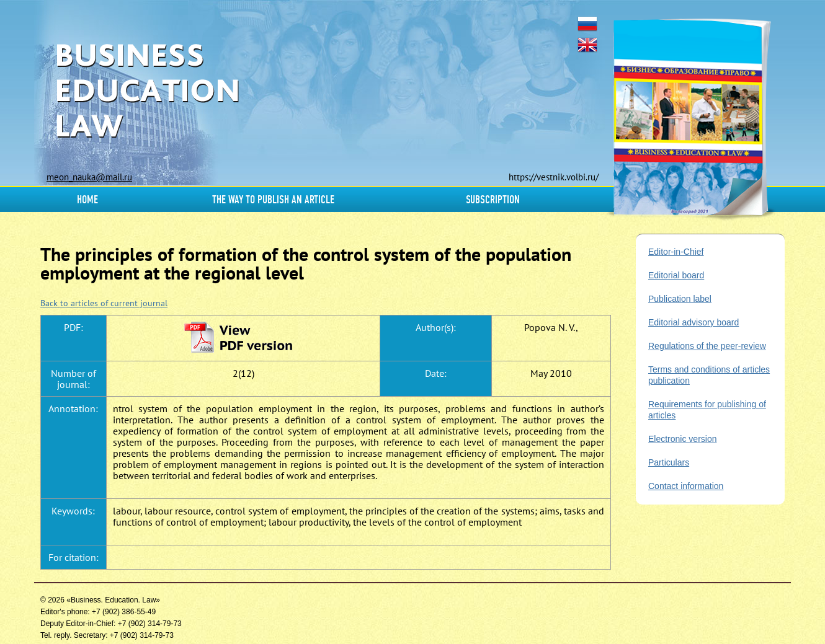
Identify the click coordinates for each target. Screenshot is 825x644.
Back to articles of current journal (104, 303)
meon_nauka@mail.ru (89, 177)
